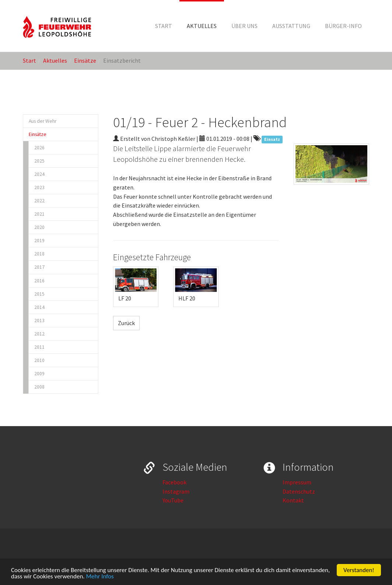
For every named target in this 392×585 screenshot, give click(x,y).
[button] (202, 26)
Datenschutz (299, 491)
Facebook (174, 482)
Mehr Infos (100, 577)
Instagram (176, 491)
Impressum (297, 482)
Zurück (126, 323)
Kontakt (293, 500)
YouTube (173, 500)
